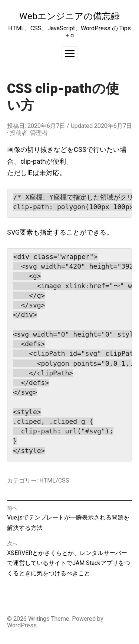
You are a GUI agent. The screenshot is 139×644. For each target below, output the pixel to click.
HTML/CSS (54, 481)
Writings (39, 619)
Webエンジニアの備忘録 (69, 16)
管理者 (39, 133)
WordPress (22, 625)
